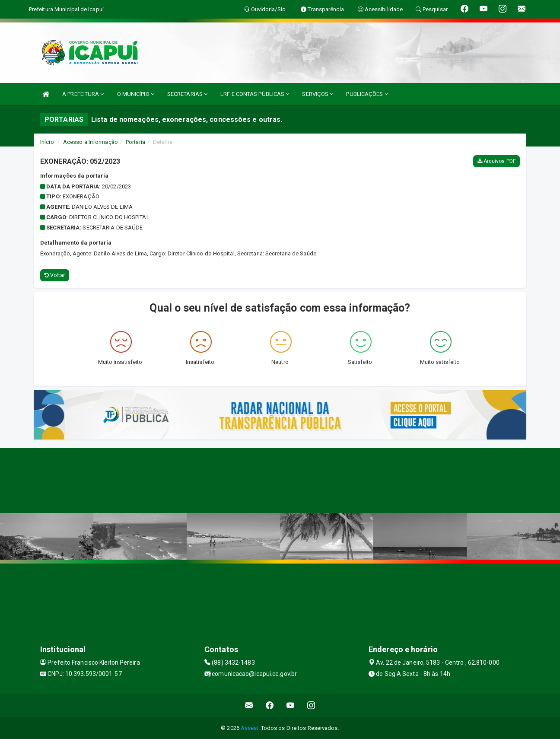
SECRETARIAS (187, 94)
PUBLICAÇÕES (367, 94)
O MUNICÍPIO (136, 94)
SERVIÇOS (318, 94)
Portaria (135, 142)
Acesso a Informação (91, 142)
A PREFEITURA (83, 94)
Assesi (250, 728)
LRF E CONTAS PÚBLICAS (255, 94)
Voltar (55, 275)
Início (47, 142)
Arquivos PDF (496, 161)
